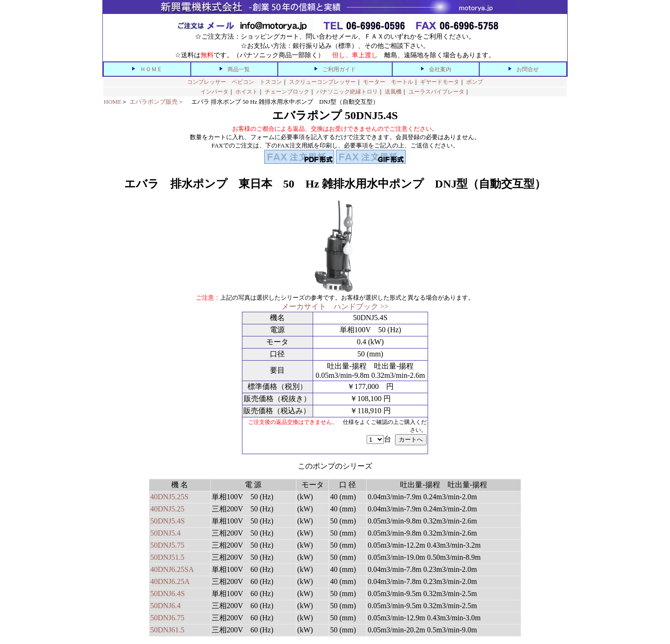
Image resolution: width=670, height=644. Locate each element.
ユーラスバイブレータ (436, 92)
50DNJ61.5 (167, 630)
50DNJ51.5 (167, 557)
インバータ (214, 92)
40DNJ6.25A (170, 581)
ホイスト (247, 92)
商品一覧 (239, 69)
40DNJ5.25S (169, 497)
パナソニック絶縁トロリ (347, 92)
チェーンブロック (287, 92)
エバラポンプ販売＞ (157, 102)
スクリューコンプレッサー (322, 82)
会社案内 (440, 69)
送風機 (393, 92)
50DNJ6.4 (165, 606)
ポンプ (475, 82)
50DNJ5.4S (167, 521)
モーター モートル (388, 82)
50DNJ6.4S (167, 594)
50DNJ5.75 (167, 545)
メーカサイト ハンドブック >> (335, 306)
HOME (113, 102)
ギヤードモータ (440, 82)
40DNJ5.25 (167, 509)
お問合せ (528, 69)
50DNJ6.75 (167, 618)
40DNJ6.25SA (172, 569)
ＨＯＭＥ (151, 69)
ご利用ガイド (339, 69)
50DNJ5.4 (165, 533)
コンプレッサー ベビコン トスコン (234, 82)
